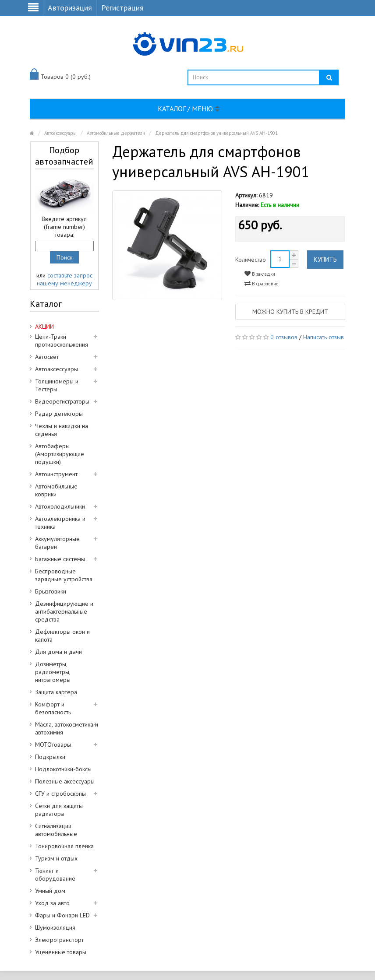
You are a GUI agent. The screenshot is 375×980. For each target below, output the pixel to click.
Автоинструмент (56, 474)
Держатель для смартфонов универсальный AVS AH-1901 (216, 133)
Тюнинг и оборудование (55, 875)
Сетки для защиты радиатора (59, 810)
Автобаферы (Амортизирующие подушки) (60, 454)
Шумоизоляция (55, 927)
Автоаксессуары (60, 133)
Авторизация (70, 8)
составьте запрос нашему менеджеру (65, 279)
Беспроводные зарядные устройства (64, 575)
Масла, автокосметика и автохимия (67, 728)
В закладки (260, 274)
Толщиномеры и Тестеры (57, 385)
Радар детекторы (59, 414)
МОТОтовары (53, 745)
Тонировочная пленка (64, 846)
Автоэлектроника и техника (60, 523)
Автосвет (47, 357)
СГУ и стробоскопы (60, 794)
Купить (325, 259)
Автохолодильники (60, 506)
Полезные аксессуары (65, 781)
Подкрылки (50, 757)
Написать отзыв (324, 337)
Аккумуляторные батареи (57, 543)
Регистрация (122, 8)
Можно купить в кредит (290, 312)
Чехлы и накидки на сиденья (62, 430)
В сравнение (262, 283)
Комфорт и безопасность (53, 708)
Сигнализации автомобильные (56, 830)
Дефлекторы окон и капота (62, 636)
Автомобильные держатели (116, 133)
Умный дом (50, 891)
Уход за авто (52, 903)
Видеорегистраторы (62, 401)
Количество (251, 260)
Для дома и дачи (58, 652)
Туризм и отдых (56, 858)
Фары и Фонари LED (62, 915)
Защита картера (56, 692)
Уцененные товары (61, 952)
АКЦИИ (44, 327)
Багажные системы (60, 559)
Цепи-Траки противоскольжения (62, 341)
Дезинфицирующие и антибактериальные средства (64, 611)
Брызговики (51, 591)
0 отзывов (284, 337)
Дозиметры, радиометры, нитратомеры (53, 672)
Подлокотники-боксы (63, 769)
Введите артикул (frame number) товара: (64, 227)
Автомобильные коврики (56, 490)
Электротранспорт (59, 940)
